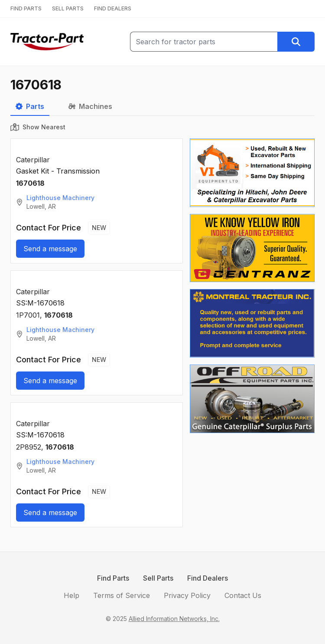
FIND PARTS (26, 8)
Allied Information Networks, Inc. (174, 619)
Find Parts (113, 578)
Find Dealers (208, 578)
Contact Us (243, 595)
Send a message (50, 249)
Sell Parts (158, 578)
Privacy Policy (187, 595)
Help (71, 595)
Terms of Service (122, 595)
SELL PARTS (68, 8)
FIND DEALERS (113, 8)
